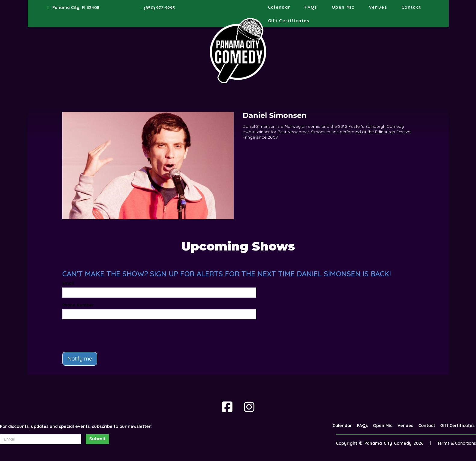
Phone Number (78, 305)
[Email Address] (41, 439)
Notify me (80, 359)
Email (68, 283)
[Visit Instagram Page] (249, 407)
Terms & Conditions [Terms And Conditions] (457, 443)
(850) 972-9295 (159, 8)
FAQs (311, 7)
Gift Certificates (289, 21)
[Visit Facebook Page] (227, 407)
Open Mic (343, 7)
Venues (378, 7)
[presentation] (108, 336)
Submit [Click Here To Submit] (97, 439)
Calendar (279, 7)
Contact (411, 7)
